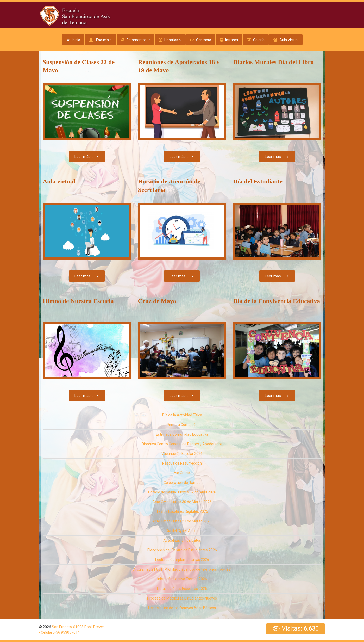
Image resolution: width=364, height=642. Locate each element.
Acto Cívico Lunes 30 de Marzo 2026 (182, 502)
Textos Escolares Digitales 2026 (182, 511)
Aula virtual (59, 181)
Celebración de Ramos (182, 483)
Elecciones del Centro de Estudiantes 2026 (182, 550)
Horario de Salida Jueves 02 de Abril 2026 (182, 492)
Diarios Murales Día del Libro (274, 62)
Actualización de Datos (182, 540)
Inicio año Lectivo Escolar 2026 (182, 579)
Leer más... (87, 156)
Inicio (76, 40)
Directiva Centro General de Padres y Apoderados (182, 444)
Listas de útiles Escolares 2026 (182, 589)
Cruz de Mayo (157, 301)
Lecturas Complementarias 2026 (182, 560)
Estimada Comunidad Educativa (182, 434)
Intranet (232, 40)
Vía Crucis (182, 473)
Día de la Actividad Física (182, 415)
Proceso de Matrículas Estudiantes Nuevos (182, 598)
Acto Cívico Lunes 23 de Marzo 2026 (182, 521)
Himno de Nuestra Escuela (78, 301)
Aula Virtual (289, 40)
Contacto (204, 40)
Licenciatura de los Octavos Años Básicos (182, 608)
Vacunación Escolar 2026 (182, 454)
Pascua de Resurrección (182, 463)
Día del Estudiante (258, 181)
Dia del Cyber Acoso (182, 531)
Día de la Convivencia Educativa (277, 301)
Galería (259, 40)
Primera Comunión (182, 425)
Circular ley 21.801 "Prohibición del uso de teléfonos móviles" (182, 569)
